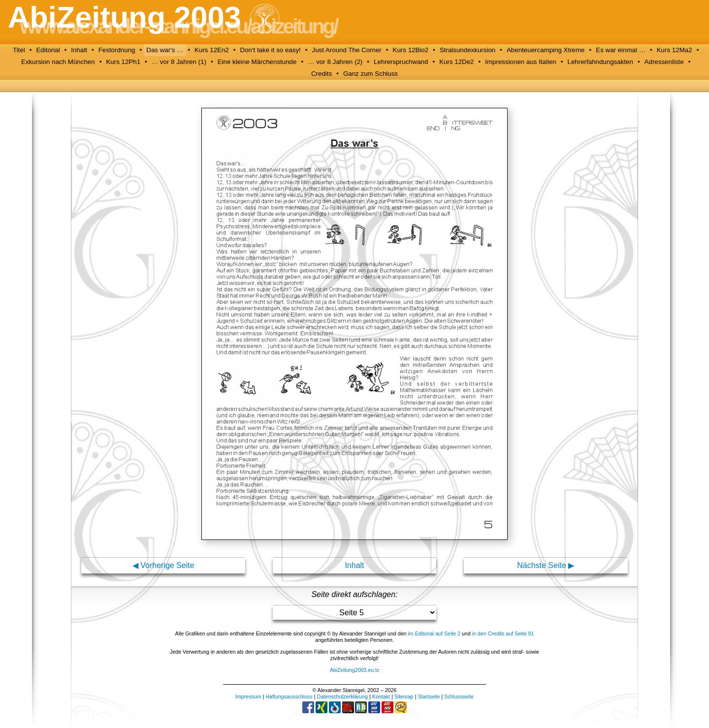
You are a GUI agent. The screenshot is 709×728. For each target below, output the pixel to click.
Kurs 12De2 (456, 62)
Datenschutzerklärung (342, 696)
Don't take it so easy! (271, 50)
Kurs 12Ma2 (675, 50)
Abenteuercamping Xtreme (546, 50)
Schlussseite (459, 696)
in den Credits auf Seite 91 (503, 633)
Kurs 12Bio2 (411, 50)
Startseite (429, 696)
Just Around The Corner (347, 50)
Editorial (48, 50)
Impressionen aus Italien (520, 62)
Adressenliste (664, 62)
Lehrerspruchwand (401, 62)
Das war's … (165, 50)
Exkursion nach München (58, 62)
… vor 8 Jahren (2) (335, 62)
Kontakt (381, 696)
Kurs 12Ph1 (123, 62)
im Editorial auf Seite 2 (434, 633)
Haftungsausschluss (289, 696)
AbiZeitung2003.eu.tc (355, 670)
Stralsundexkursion (467, 50)
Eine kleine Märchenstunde (257, 62)
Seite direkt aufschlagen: (354, 594)
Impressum (248, 696)
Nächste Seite (542, 565)
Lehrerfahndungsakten (600, 62)
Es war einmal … (621, 50)
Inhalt (79, 50)
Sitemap (404, 696)
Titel (19, 50)
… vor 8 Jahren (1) (179, 62)
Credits (322, 74)
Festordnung (117, 50)
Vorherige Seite (167, 565)
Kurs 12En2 (212, 50)
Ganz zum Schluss (371, 74)
